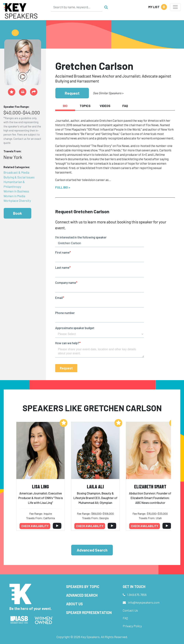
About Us (74, 604)
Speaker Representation (89, 613)
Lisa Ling (40, 486)
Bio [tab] (65, 106)
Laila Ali (95, 486)
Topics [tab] (85, 106)
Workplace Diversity (17, 201)
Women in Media (14, 196)
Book (17, 213)
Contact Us (130, 610)
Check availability (35, 526)
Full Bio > (63, 187)
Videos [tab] (105, 106)
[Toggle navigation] (175, 7)
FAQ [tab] (125, 106)
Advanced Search (92, 550)
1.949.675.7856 (137, 595)
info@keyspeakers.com (144, 602)
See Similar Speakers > (108, 93)
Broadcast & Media (16, 172)
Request (72, 93)
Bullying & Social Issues (19, 177)
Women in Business (16, 191)
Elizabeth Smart (150, 486)
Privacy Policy (132, 626)
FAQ (125, 618)
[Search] (77, 7)
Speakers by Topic (83, 587)
